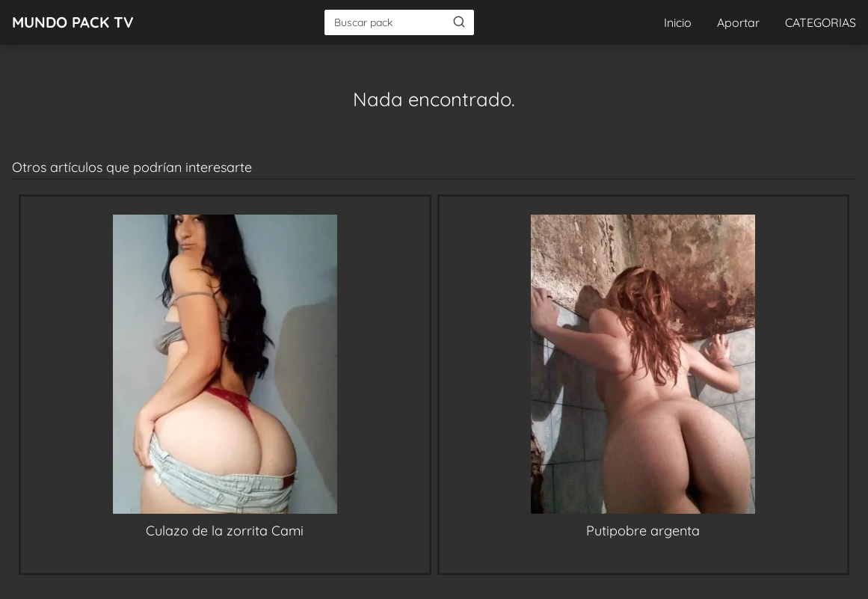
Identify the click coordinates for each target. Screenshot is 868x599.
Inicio (678, 22)
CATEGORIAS (821, 22)
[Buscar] (459, 22)
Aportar (738, 22)
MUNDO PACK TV (73, 22)
